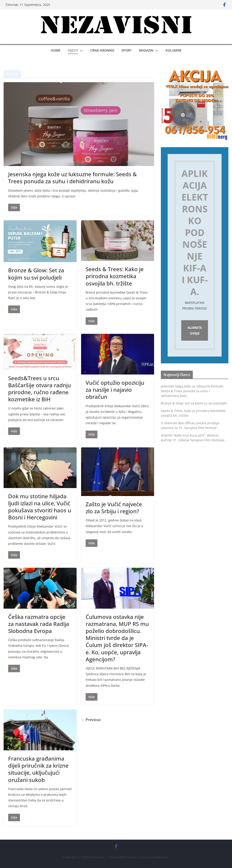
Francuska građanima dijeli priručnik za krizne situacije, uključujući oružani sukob (38, 769)
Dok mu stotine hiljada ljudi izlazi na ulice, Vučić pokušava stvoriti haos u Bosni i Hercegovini (40, 507)
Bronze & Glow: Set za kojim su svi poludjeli (36, 274)
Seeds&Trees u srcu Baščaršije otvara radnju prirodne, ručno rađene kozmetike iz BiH (40, 389)
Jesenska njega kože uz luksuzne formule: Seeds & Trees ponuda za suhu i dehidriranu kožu (72, 178)
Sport (127, 50)
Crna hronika (102, 50)
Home (56, 50)
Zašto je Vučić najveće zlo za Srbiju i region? (114, 508)
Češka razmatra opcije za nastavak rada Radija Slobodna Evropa (39, 624)
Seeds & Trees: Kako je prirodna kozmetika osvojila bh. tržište (115, 276)
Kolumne (174, 50)
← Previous (91, 720)
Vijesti (73, 50)
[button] (80, 51)
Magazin (146, 50)
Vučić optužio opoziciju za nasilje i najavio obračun (115, 390)
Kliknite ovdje (195, 330)
